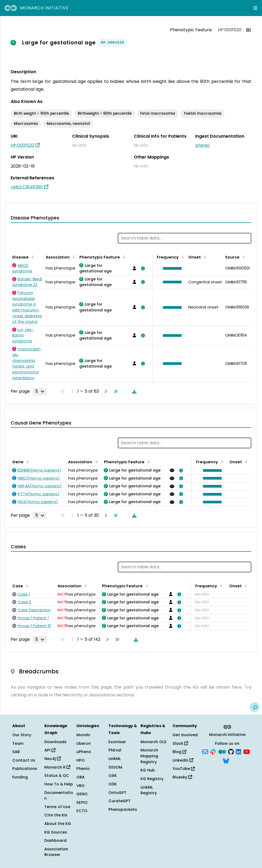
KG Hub (148, 770)
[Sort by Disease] (32, 257)
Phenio (83, 769)
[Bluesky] (226, 760)
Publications (25, 769)
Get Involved (185, 735)
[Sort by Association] (73, 257)
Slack (180, 743)
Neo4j (52, 759)
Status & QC (57, 776)
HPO (81, 760)
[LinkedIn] (238, 751)
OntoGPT (118, 793)
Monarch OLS (153, 742)
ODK (113, 784)
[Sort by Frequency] (182, 257)
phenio (202, 145)
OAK (113, 776)
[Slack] (213, 751)
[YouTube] (247, 751)
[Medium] (222, 751)
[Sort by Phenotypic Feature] (123, 257)
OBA (81, 777)
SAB (16, 752)
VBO (81, 786)
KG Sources (56, 832)
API (50, 750)
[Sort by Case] (26, 585)
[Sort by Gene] (27, 461)
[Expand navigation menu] (255, 8)
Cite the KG (56, 815)
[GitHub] (231, 751)
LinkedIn (183, 760)
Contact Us (24, 760)
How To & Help (59, 784)
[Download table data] (133, 391)
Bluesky (182, 777)
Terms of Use (57, 807)
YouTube (184, 769)
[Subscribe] (205, 751)
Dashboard (55, 840)
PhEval (115, 750)
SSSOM (115, 767)
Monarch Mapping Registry (149, 756)
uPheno (84, 752)
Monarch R (57, 767)
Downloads (55, 742)
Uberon (84, 743)
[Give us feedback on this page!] (255, 707)
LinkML (115, 759)
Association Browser (56, 852)
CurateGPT (120, 801)
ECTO (82, 811)
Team (18, 743)
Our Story (22, 735)
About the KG (58, 824)
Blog (179, 752)
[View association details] (142, 268)
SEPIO (82, 803)
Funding (20, 777)
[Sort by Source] (243, 257)
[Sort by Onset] (204, 257)
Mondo (83, 735)
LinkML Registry (149, 790)
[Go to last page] (115, 391)
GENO (82, 794)
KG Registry (152, 779)
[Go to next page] (105, 391)
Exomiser (117, 742)
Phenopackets (123, 809)
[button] (171, 268)
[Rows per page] (40, 391)
